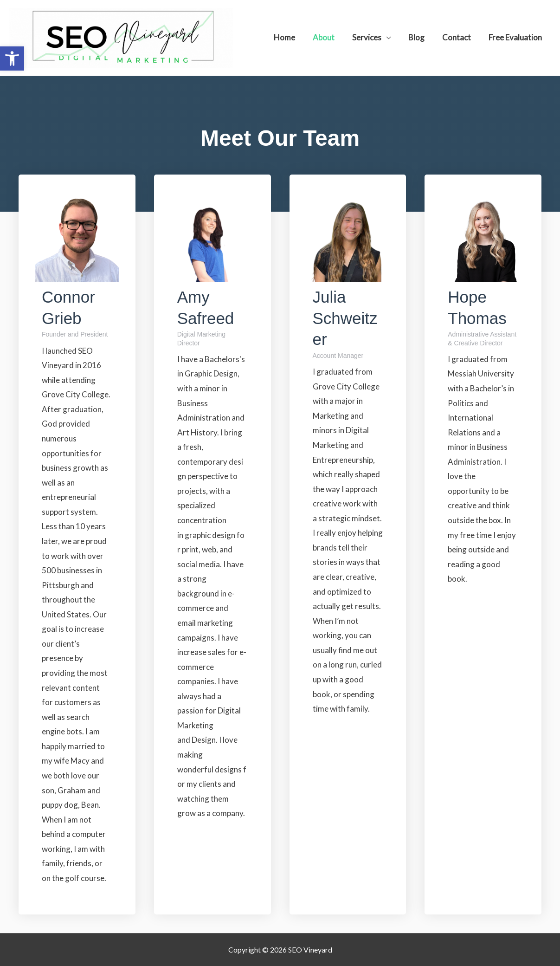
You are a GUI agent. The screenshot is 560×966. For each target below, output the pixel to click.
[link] (12, 58)
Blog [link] (421, 37)
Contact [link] (459, 37)
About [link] (332, 37)
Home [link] (295, 37)
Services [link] (373, 37)
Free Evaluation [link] (516, 37)
